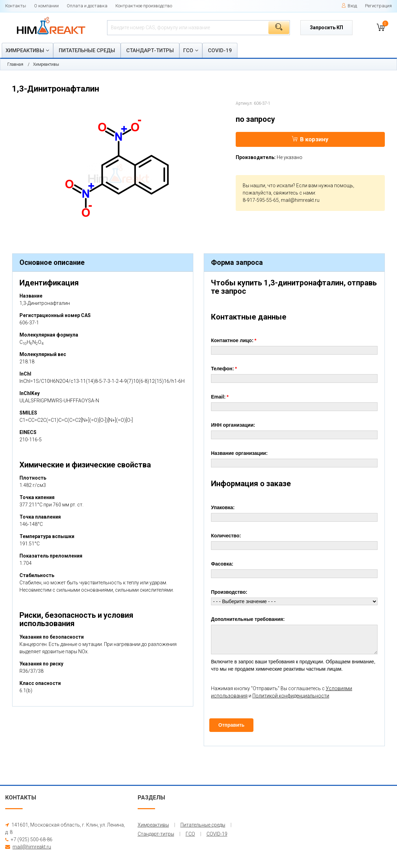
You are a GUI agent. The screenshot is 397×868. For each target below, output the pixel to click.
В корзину (310, 139)
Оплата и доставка (87, 6)
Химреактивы (25, 50)
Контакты (16, 6)
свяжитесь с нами (294, 193)
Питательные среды (87, 50)
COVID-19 (220, 50)
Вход (349, 6)
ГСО (188, 50)
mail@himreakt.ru (300, 200)
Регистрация (378, 6)
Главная (15, 64)
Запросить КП (326, 27)
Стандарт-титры (150, 50)
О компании (46, 6)
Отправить (231, 725)
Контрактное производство (144, 6)
